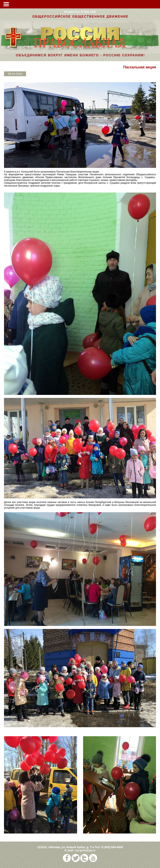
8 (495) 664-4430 (112, 847)
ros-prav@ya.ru (85, 850)
